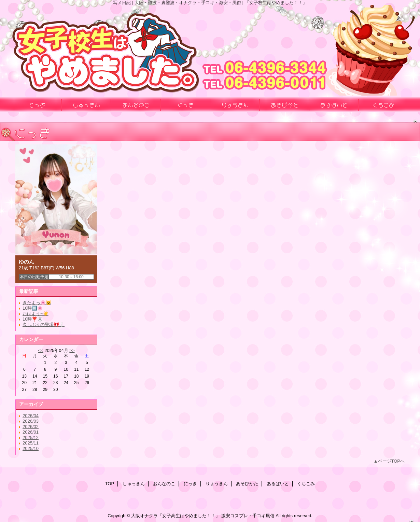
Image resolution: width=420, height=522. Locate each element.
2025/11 (31, 443)
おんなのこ (164, 484)
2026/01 (31, 432)
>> (72, 350)
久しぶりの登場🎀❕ (44, 325)
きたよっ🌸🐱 (37, 303)
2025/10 (31, 448)
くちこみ (306, 484)
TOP (110, 484)
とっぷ (37, 104)
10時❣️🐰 (33, 319)
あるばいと (278, 484)
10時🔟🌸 (33, 308)
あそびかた (247, 484)
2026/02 (31, 427)
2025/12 (31, 438)
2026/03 (31, 421)
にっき (190, 484)
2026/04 (31, 416)
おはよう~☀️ (36, 314)
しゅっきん (134, 484)
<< (40, 350)
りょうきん (217, 484)
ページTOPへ (391, 461)
